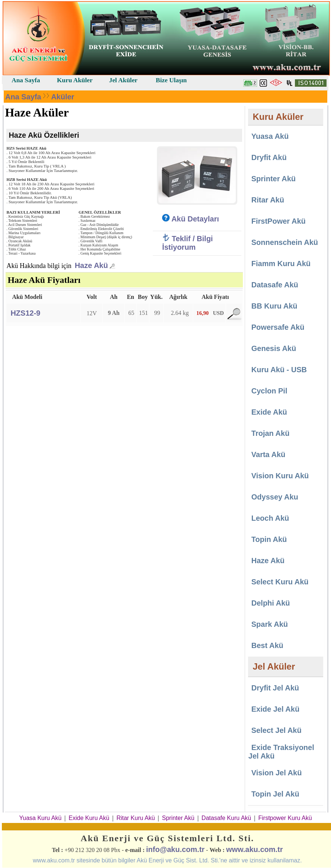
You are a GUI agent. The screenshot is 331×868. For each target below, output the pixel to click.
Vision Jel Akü (277, 773)
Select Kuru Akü (280, 582)
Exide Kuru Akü (89, 818)
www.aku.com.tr (255, 849)
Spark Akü (270, 624)
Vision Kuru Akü (280, 476)
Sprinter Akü (274, 179)
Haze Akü (91, 265)
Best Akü (267, 645)
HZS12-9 (25, 313)
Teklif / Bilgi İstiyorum (187, 243)
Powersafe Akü (278, 327)
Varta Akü (269, 454)
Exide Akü (269, 412)
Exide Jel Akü (275, 709)
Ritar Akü (268, 200)
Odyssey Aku (275, 497)
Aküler (62, 97)
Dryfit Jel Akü (275, 688)
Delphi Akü (271, 603)
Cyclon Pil (269, 391)
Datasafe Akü (275, 285)
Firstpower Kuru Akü (285, 818)
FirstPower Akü (279, 221)
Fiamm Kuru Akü (281, 264)
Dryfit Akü (269, 157)
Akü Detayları (191, 219)
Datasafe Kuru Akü (226, 818)
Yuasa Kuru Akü (40, 818)
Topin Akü (269, 539)
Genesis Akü (274, 348)
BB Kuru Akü (274, 306)
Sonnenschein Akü (285, 242)
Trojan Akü (271, 433)
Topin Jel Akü (275, 794)
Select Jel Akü (277, 730)
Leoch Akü (270, 518)
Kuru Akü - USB (279, 370)
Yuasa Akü (270, 136)
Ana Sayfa (23, 97)
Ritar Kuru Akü (136, 818)
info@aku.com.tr (175, 849)
